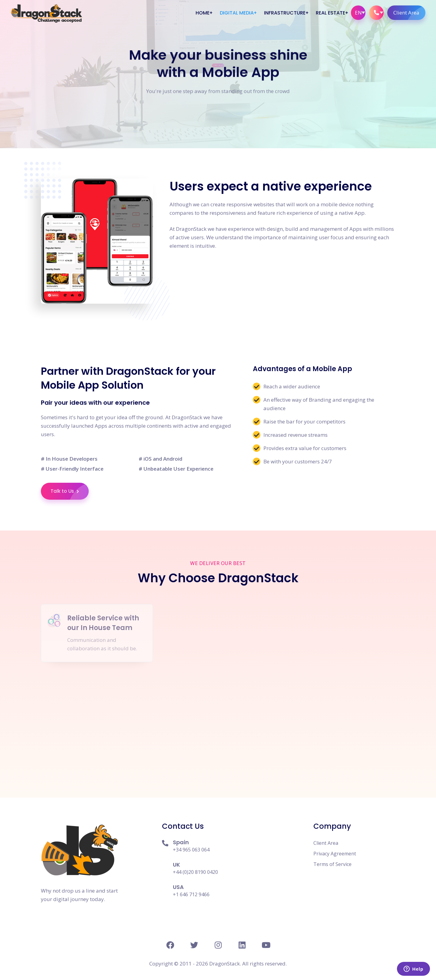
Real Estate (330, 13)
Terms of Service (332, 864)
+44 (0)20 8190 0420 (195, 872)
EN (358, 13)
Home (203, 13)
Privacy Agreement (335, 854)
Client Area (409, 13)
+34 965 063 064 (191, 850)
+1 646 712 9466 (191, 894)
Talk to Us (70, 491)
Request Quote (219, 76)
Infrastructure (285, 13)
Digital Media (237, 13)
